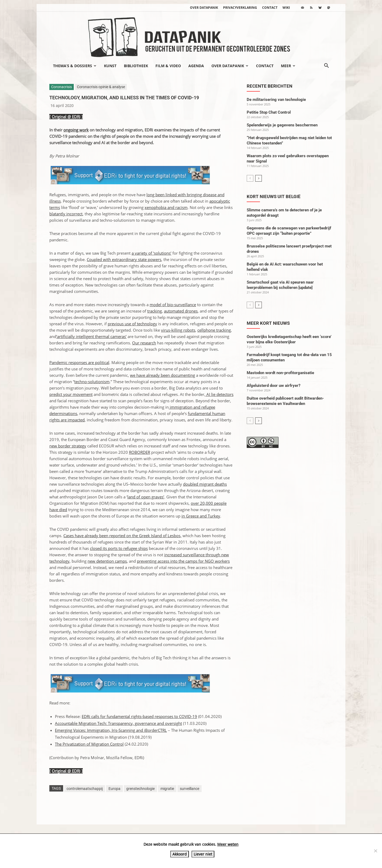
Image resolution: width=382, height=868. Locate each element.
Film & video (168, 66)
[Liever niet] (375, 851)
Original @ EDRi (66, 117)
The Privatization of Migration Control (89, 744)
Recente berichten (270, 86)
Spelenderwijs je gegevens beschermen (282, 125)
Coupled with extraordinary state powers (124, 259)
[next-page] (259, 178)
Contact (270, 8)
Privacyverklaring (240, 8)
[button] (326, 66)
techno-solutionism (92, 382)
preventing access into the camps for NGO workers (183, 561)
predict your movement (71, 394)
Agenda (196, 66)
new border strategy (68, 446)
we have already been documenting (162, 375)
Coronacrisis (62, 87)
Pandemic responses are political (79, 362)
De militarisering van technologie (276, 100)
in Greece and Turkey (201, 516)
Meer (288, 66)
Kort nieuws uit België (274, 196)
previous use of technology (132, 324)
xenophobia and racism (166, 207)
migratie (167, 789)
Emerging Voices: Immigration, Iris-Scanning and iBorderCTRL (111, 730)
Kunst (110, 66)
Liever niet (203, 854)
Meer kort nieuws (268, 323)
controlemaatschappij (85, 789)
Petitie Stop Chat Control (269, 112)
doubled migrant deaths (205, 484)
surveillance (190, 789)
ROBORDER (140, 452)
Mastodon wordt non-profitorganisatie (280, 373)
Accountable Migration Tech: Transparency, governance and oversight (118, 723)
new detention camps (107, 561)
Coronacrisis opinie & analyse (101, 87)
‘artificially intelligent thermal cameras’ (91, 336)
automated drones (181, 311)
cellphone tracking (214, 330)
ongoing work (76, 130)
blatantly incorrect (66, 214)
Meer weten (228, 844)
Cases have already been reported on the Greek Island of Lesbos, (122, 536)
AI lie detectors (219, 394)
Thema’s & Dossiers (75, 66)
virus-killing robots (178, 330)
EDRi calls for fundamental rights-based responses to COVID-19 (139, 716)
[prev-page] (250, 178)
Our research (144, 343)
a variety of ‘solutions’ (151, 253)
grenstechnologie (140, 789)
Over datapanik (204, 8)
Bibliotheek (136, 66)
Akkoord (180, 854)
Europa (114, 789)
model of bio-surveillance (173, 305)
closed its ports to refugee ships (119, 548)
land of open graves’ (146, 497)
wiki (286, 8)
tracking (155, 311)
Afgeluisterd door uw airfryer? (274, 386)
